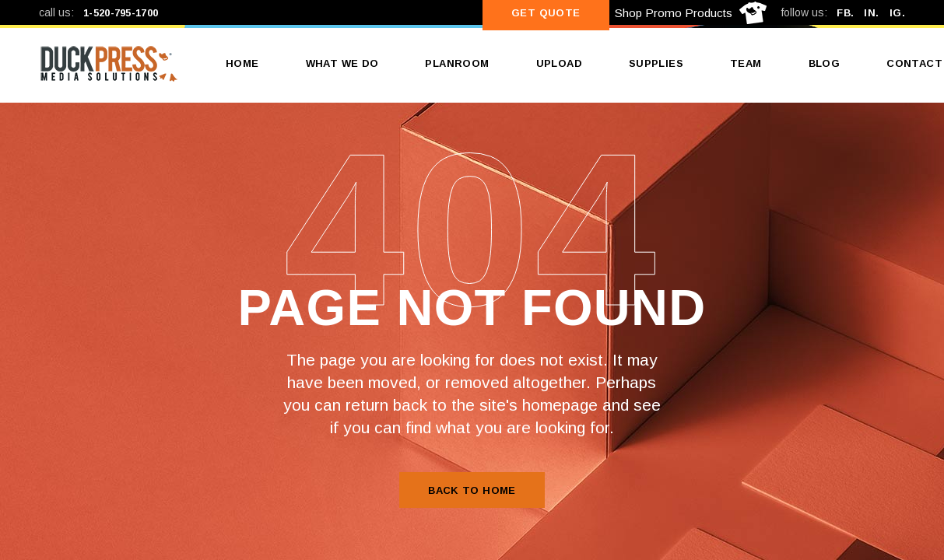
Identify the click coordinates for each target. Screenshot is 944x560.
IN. (871, 13)
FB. (845, 13)
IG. (897, 13)
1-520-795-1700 (121, 13)
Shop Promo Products (674, 13)
